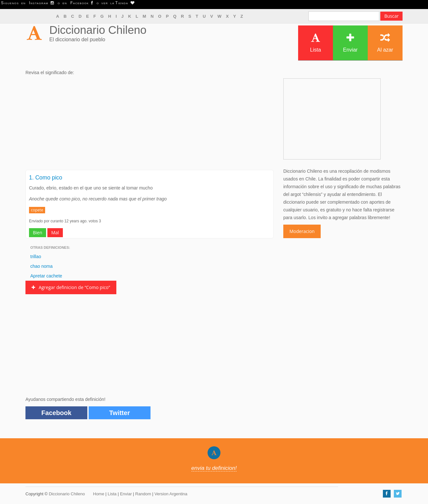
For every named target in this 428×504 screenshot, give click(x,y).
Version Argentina (171, 494)
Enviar (350, 43)
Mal (55, 233)
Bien (38, 233)
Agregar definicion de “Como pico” (71, 287)
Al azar (385, 43)
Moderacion (302, 231)
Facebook (56, 413)
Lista (316, 43)
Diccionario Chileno (98, 30)
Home (99, 494)
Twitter (120, 413)
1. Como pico (46, 178)
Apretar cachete (46, 276)
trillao (36, 257)
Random (143, 494)
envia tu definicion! (214, 468)
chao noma (41, 266)
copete (37, 210)
